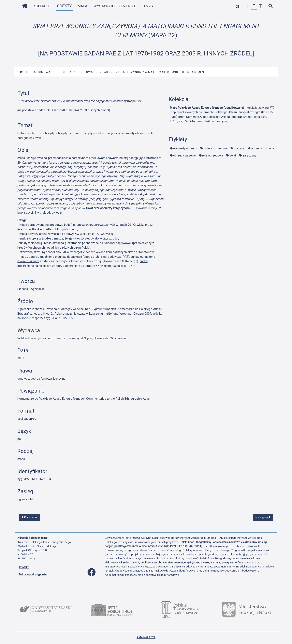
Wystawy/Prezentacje (115, 6)
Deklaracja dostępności (33, 574)
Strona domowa (35, 72)
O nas (148, 6)
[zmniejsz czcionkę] (247, 6)
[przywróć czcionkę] (254, 6)
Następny (263, 517)
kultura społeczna (215, 148)
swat (233, 155)
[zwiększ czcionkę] (261, 6)
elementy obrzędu (185, 148)
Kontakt (24, 567)
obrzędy (239, 148)
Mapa (82, 6)
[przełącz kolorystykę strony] (238, 6)
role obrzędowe (213, 155)
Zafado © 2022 (146, 637)
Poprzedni (30, 517)
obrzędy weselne (184, 155)
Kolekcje (42, 6)
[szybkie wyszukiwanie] (270, 6)
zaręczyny (249, 155)
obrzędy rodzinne (263, 148)
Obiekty (64, 6)
